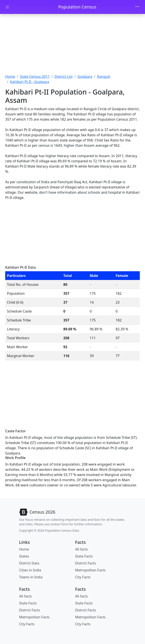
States (24, 556)
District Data (29, 563)
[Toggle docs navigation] (7, 7)
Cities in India (30, 570)
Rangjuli (104, 77)
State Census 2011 (35, 77)
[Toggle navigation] (137, 7)
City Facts (83, 577)
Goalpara (85, 77)
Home (10, 77)
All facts (81, 549)
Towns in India (31, 577)
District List (64, 77)
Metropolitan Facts (90, 570)
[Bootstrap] (37, 512)
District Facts (86, 563)
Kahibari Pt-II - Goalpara (30, 82)
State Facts (84, 556)
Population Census (77, 7)
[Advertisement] (72, 45)
